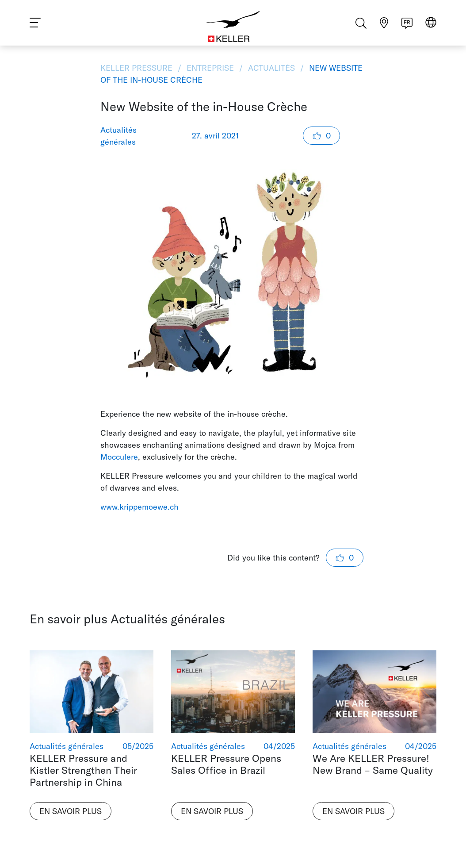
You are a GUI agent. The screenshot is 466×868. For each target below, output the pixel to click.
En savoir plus (71, 811)
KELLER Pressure (138, 68)
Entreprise (210, 68)
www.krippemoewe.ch (139, 507)
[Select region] (431, 27)
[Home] (233, 27)
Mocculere (119, 457)
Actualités (271, 68)
